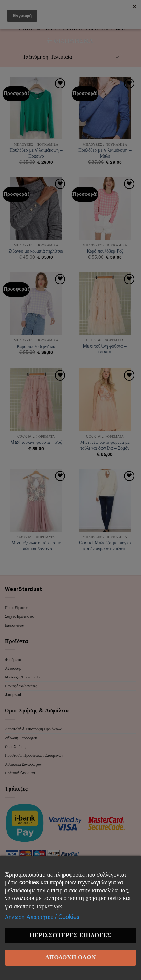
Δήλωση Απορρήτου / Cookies (42, 917)
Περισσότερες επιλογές (70, 935)
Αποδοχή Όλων (70, 958)
